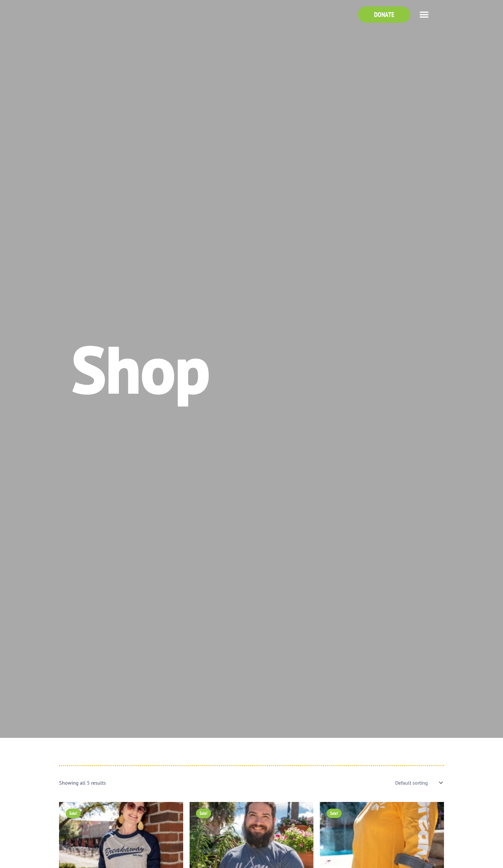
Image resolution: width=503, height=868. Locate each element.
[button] (424, 15)
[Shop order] (418, 783)
